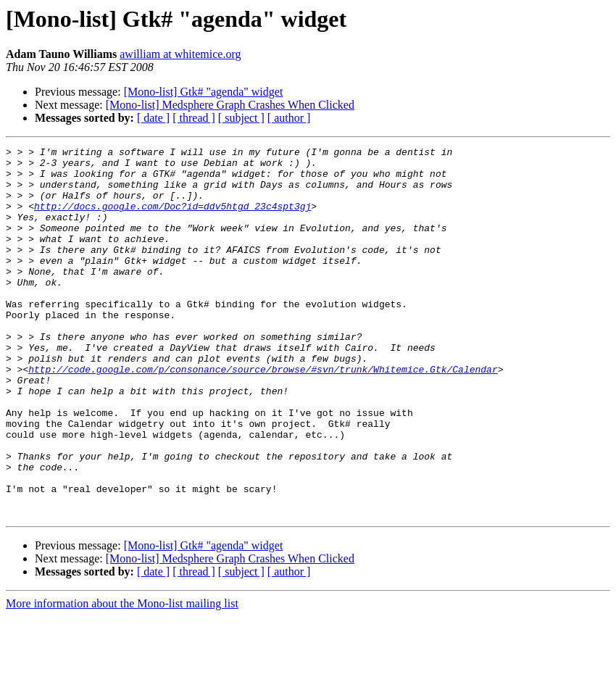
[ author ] (289, 118)
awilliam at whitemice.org (180, 54)
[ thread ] (194, 118)
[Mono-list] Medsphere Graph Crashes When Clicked (230, 105)
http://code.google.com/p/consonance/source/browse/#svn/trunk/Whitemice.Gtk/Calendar (263, 415)
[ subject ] (241, 118)
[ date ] (153, 118)
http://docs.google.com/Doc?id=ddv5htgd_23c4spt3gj (172, 219)
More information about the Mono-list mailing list (122, 677)
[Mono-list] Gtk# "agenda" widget (204, 92)
